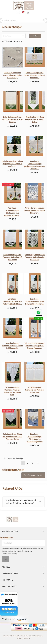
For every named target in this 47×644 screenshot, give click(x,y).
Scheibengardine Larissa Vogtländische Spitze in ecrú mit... (12, 164)
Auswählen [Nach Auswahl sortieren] (14, 36)
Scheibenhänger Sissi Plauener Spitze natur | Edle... (35, 119)
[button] (23, 502)
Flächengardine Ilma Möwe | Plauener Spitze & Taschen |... (12, 75)
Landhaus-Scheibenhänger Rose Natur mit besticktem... (12, 301)
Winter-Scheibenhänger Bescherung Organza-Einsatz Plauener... (35, 346)
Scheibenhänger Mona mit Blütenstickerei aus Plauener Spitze (12, 437)
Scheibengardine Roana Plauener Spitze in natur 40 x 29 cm (35, 257)
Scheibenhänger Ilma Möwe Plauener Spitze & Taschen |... (35, 75)
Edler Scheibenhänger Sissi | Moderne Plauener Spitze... (12, 119)
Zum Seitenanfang (33, 475)
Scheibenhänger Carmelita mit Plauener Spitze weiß (35, 390)
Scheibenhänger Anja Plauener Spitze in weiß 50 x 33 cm (12, 257)
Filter (35, 36)
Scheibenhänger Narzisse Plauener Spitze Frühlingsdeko (12, 346)
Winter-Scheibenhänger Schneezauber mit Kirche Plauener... (35, 210)
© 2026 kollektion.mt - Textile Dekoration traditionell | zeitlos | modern (23, 637)
